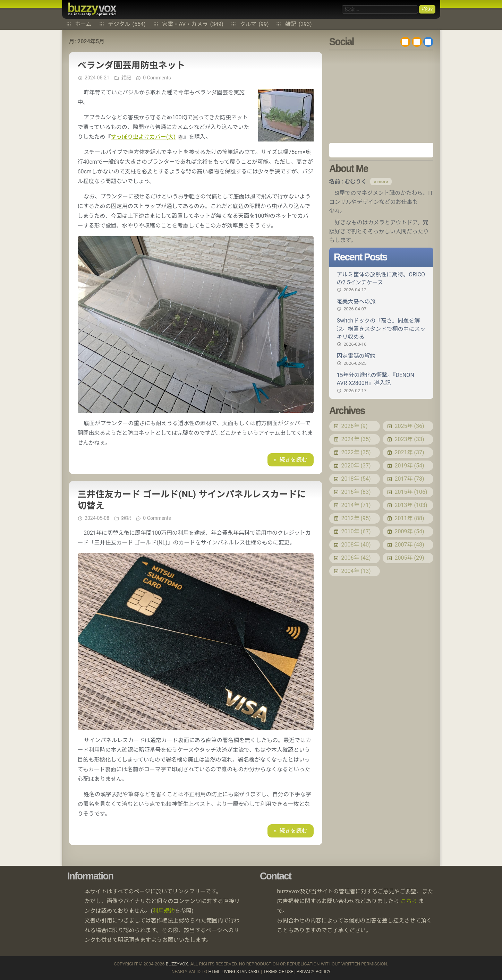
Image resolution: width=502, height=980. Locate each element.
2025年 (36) (410, 426)
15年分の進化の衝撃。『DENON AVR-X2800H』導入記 (381, 383)
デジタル (127, 24)
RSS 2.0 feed (405, 42)
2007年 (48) (410, 545)
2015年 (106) (411, 492)
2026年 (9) (355, 426)
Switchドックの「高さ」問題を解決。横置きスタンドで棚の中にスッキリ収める (381, 332)
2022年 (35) (356, 452)
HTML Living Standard (233, 972)
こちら (409, 901)
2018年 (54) (356, 479)
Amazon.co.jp (381, 150)
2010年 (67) (356, 531)
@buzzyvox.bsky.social (428, 42)
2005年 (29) (410, 558)
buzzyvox (92, 9)
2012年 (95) (356, 518)
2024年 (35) (356, 439)
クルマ (254, 24)
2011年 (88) (410, 518)
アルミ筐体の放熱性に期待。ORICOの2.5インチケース (381, 282)
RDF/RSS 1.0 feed (417, 42)
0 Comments (157, 78)
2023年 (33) (410, 439)
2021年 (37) (410, 452)
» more (381, 182)
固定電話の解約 (381, 360)
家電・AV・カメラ (193, 24)
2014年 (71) (356, 505)
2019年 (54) (410, 466)
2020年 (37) (356, 466)
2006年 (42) (356, 558)
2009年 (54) (410, 531)
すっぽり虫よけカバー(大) (143, 137)
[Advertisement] (381, 96)
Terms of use (278, 972)
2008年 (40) (356, 545)
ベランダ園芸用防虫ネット (131, 65)
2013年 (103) (411, 505)
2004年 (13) (356, 571)
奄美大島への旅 (381, 305)
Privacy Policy (314, 972)
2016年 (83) (356, 492)
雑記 (299, 24)
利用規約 (164, 911)
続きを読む (293, 460)
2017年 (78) (410, 479)
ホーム (83, 24)
